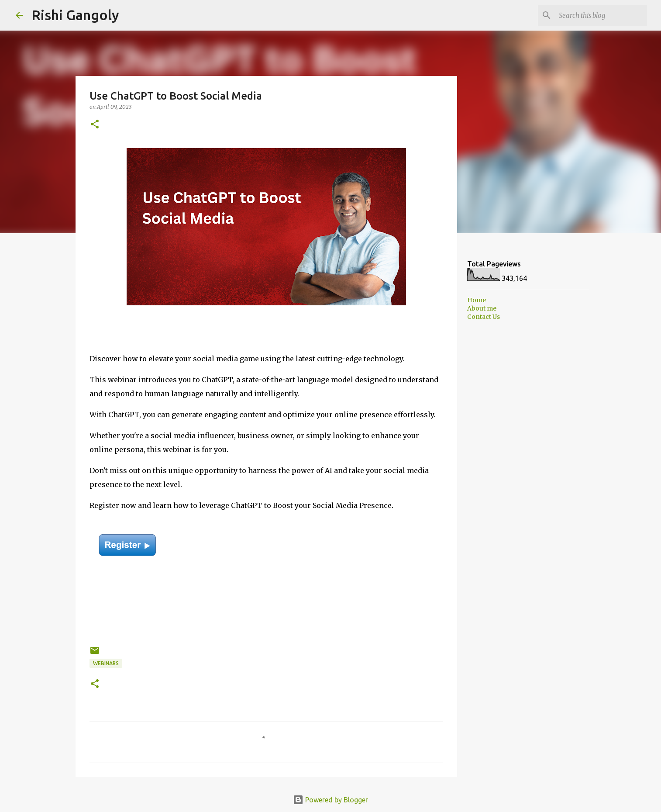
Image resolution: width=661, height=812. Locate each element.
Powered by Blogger (330, 800)
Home (477, 300)
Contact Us (484, 317)
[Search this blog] (601, 15)
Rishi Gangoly (75, 15)
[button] (95, 125)
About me (482, 308)
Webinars (106, 663)
